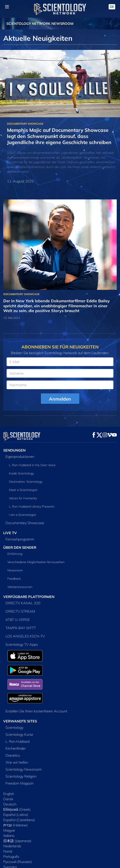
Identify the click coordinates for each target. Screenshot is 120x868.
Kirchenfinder (16, 748)
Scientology (14, 727)
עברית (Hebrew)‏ (16, 825)
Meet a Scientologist (23, 490)
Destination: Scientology (26, 482)
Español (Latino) (16, 815)
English (9, 794)
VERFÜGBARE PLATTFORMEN (29, 597)
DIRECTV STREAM (20, 611)
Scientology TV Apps (22, 644)
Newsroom (15, 570)
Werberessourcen (20, 587)
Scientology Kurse (19, 734)
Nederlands (12, 846)
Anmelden (60, 399)
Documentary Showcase (25, 523)
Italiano (9, 836)
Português (11, 856)
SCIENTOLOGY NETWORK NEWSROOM (40, 24)
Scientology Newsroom (24, 769)
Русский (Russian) (18, 862)
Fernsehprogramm (20, 539)
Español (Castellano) (19, 820)
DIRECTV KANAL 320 (23, 603)
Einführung (15, 554)
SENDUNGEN (14, 450)
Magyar (9, 830)
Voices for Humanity (23, 498)
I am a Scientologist (23, 515)
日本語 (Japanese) (17, 841)
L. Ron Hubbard (17, 741)
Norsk (8, 851)
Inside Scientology (21, 473)
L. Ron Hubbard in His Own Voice (32, 465)
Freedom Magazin (20, 783)
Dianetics (13, 755)
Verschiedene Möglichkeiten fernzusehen (36, 562)
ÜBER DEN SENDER (20, 547)
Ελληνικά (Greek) (17, 809)
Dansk (8, 799)
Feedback (14, 579)
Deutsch (10, 804)
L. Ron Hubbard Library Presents (32, 506)
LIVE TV (10, 533)
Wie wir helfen (17, 762)
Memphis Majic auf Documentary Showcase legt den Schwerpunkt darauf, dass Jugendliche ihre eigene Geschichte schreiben (59, 136)
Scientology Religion (21, 776)
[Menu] (7, 7)
